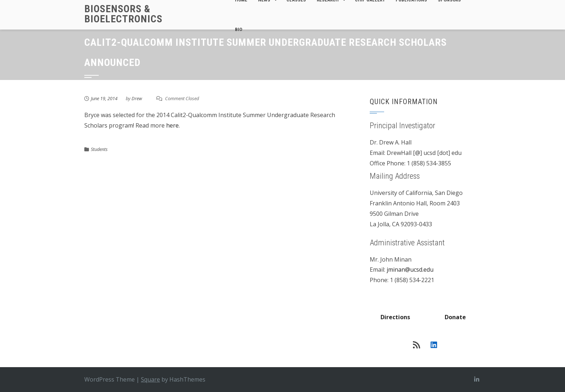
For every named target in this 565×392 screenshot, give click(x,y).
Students (99, 149)
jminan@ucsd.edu (410, 269)
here (172, 125)
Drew (137, 98)
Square (150, 379)
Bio (239, 29)
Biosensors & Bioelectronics (123, 14)
